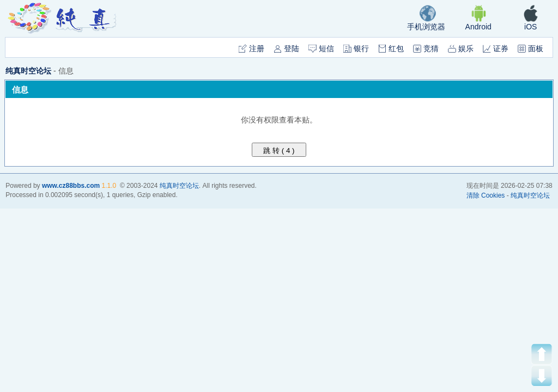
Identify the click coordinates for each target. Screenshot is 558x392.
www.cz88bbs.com (71, 186)
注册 (251, 48)
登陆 (286, 48)
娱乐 (461, 48)
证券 (496, 48)
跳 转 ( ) (279, 151)
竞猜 (426, 48)
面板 (530, 48)
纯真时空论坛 (28, 71)
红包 (391, 48)
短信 (321, 48)
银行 (356, 48)
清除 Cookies (486, 195)
